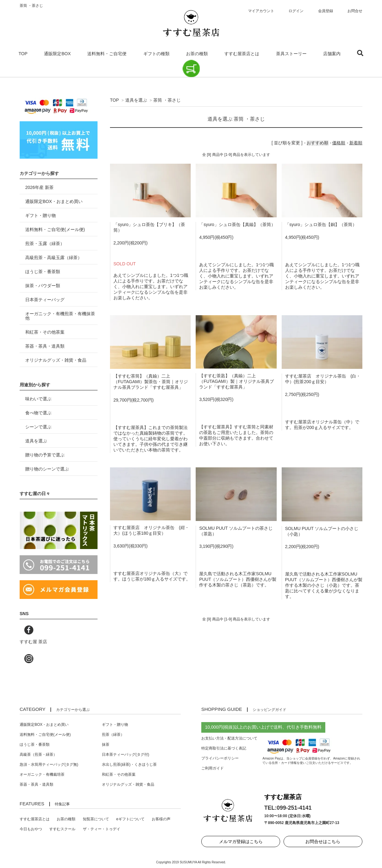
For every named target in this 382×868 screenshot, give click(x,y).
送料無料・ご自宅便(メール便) (55, 229)
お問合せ (355, 11)
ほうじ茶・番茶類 (43, 272)
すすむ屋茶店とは (242, 54)
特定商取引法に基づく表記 (224, 748)
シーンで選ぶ (38, 427)
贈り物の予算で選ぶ (45, 455)
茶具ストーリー (291, 54)
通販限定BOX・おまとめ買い (54, 201)
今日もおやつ (31, 829)
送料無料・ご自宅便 (107, 54)
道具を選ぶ (136, 100)
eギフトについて (130, 819)
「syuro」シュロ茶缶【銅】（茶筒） (321, 224)
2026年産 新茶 (39, 187)
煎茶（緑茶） (113, 735)
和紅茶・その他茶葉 (45, 332)
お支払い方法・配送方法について (229, 738)
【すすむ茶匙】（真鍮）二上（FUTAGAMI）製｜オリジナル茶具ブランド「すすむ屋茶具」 (236, 381)
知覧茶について (96, 819)
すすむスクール (62, 829)
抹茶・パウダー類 (43, 286)
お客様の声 (161, 819)
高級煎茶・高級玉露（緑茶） (54, 258)
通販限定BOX (57, 54)
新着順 (356, 143)
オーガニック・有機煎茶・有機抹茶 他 (60, 316)
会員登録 (326, 11)
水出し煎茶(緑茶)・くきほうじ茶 (129, 764)
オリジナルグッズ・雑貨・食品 (56, 360)
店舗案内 (332, 54)
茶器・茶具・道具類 (45, 346)
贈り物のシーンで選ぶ (47, 469)
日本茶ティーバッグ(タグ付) (126, 755)
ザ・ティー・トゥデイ (102, 829)
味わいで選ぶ (38, 399)
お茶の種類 (197, 54)
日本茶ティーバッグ (45, 300)
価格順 (339, 143)
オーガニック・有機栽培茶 (42, 774)
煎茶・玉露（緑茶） (45, 244)
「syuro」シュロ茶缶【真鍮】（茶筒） (237, 224)
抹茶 (106, 745)
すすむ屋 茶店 (33, 642)
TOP (23, 54)
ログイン (296, 11)
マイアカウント (261, 11)
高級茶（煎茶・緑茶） (38, 755)
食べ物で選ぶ (38, 413)
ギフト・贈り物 (41, 215)
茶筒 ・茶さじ (167, 100)
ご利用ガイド (212, 768)
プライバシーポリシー (220, 758)
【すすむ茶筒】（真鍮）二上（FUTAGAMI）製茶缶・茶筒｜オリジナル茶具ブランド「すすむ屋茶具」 (151, 382)
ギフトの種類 (156, 54)
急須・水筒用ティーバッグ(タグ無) (49, 764)
